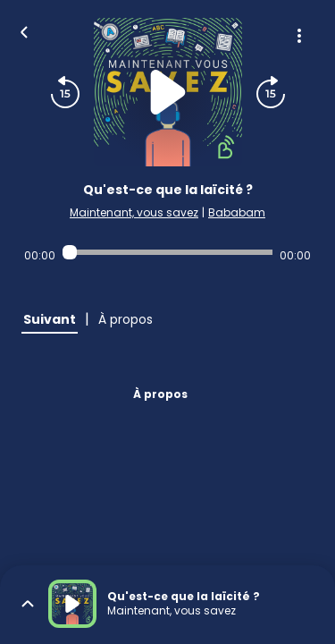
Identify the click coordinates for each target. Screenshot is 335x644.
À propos (160, 394)
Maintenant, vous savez (134, 212)
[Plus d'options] (299, 36)
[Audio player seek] (167, 252)
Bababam (237, 212)
